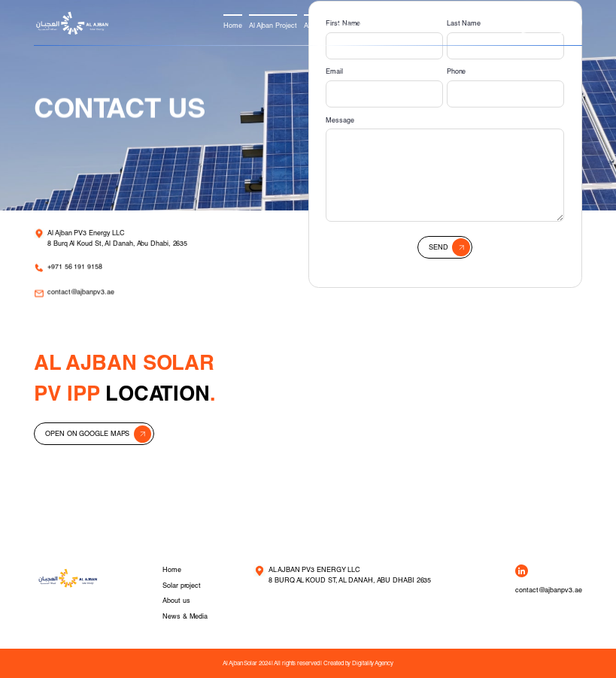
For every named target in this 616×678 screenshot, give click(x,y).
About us (317, 25)
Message (340, 120)
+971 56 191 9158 (76, 268)
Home (233, 25)
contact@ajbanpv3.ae (81, 295)
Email (334, 71)
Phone (457, 71)
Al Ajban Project (273, 25)
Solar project (182, 585)
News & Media (360, 25)
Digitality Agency (372, 663)
